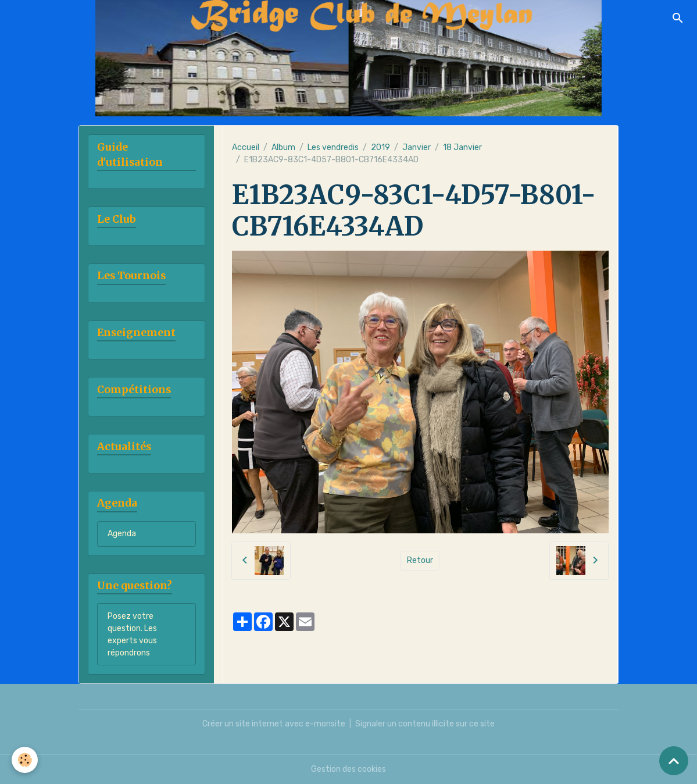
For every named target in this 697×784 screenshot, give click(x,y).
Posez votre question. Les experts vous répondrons (132, 635)
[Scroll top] (674, 761)
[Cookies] (25, 760)
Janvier (417, 147)
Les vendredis (333, 147)
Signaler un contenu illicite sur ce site (425, 724)
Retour (420, 560)
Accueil (246, 147)
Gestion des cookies (348, 769)
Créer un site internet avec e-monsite (274, 724)
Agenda (122, 534)
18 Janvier (462, 147)
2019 (380, 147)
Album (283, 147)
